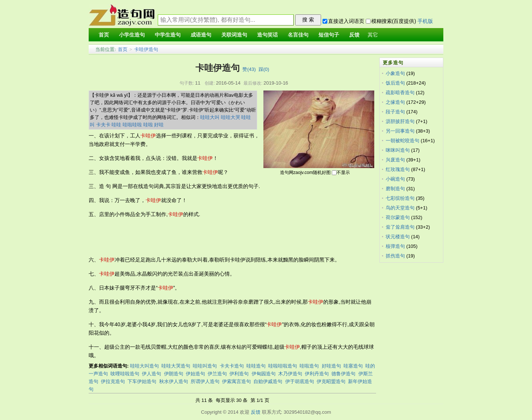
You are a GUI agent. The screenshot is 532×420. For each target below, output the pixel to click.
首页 (123, 49)
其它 (373, 35)
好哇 (159, 125)
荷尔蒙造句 (398, 217)
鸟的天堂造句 (400, 208)
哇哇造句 (256, 366)
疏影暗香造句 (400, 93)
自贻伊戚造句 (268, 381)
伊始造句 (195, 374)
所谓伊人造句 (205, 381)
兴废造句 (395, 160)
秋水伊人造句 (174, 381)
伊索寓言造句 (236, 381)
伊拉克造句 (113, 381)
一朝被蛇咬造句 (403, 141)
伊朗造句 (174, 374)
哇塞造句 (353, 366)
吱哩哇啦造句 (125, 374)
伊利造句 (239, 374)
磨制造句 (395, 189)
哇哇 (116, 125)
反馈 (256, 412)
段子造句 (395, 112)
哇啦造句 (309, 366)
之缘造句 (395, 102)
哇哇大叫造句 (144, 366)
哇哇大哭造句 (176, 366)
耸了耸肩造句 (400, 227)
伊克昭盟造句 (331, 381)
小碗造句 (395, 179)
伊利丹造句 (317, 374)
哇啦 (148, 125)
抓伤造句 (395, 256)
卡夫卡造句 (232, 366)
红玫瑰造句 (398, 169)
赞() (249, 69)
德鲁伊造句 (343, 374)
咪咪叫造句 (398, 150)
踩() (264, 69)
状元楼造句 (398, 237)
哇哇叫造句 (205, 366)
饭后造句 (395, 83)
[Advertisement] (223, 237)
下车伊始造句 (142, 381)
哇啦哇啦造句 (283, 366)
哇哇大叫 (210, 117)
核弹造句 (395, 246)
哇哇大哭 (231, 117)
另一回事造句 (400, 131)
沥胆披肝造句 (400, 121)
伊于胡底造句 (300, 381)
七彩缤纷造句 (400, 198)
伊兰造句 (217, 374)
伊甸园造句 (264, 374)
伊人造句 (151, 374)
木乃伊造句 (290, 374)
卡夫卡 (103, 125)
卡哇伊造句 (146, 49)
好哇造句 (331, 366)
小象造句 (395, 73)
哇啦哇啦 (132, 125)
